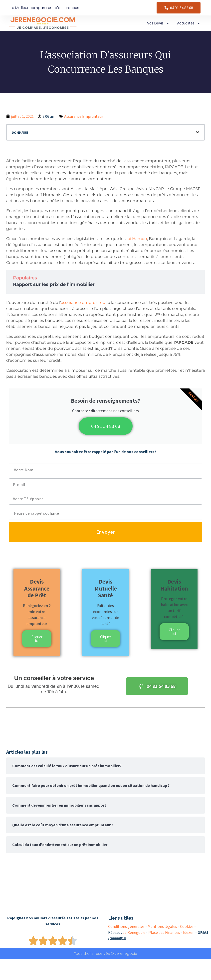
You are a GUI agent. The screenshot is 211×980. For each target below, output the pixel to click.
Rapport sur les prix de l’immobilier (54, 284)
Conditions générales (126, 926)
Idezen (189, 932)
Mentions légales (162, 926)
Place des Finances (164, 932)
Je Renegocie (134, 932)
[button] (198, 132)
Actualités (189, 23)
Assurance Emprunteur (84, 116)
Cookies (187, 926)
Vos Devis (158, 23)
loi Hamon (137, 239)
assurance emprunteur (84, 303)
